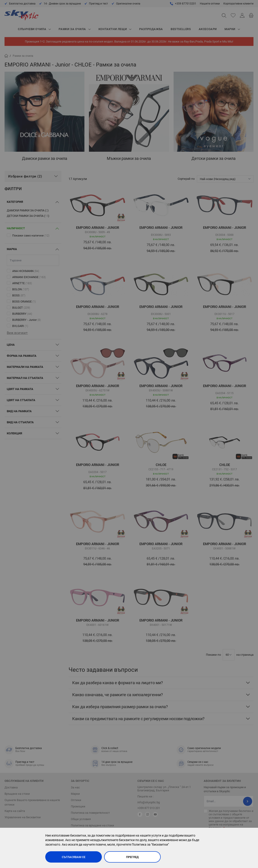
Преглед (132, 857)
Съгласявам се (74, 857)
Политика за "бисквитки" (150, 844)
